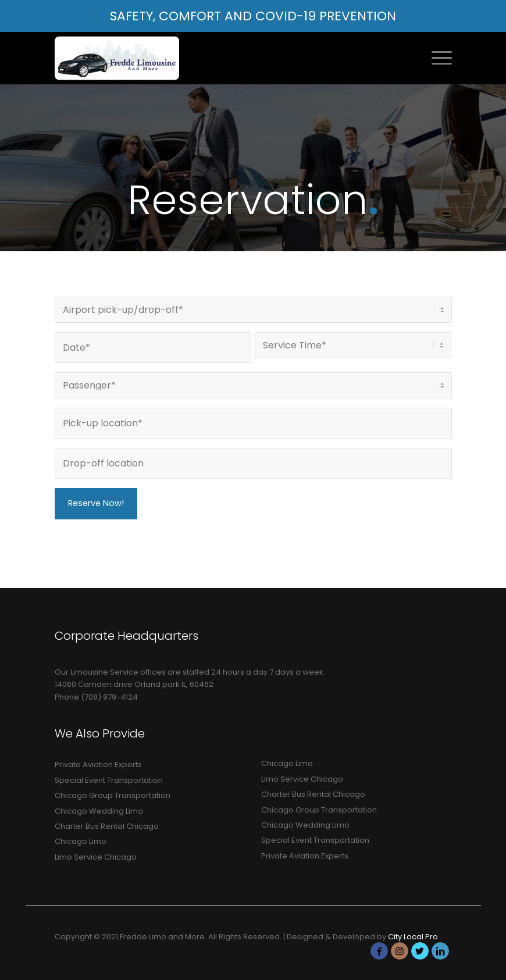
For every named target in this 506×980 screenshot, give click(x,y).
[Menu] (436, 58)
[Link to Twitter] (420, 951)
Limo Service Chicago (96, 857)
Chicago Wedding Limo (99, 811)
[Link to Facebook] (379, 951)
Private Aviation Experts (98, 765)
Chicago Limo (81, 841)
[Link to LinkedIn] (440, 951)
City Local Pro (413, 937)
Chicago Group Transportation (113, 795)
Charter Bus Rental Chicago (107, 826)
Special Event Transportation (109, 780)
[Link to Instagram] (400, 951)
